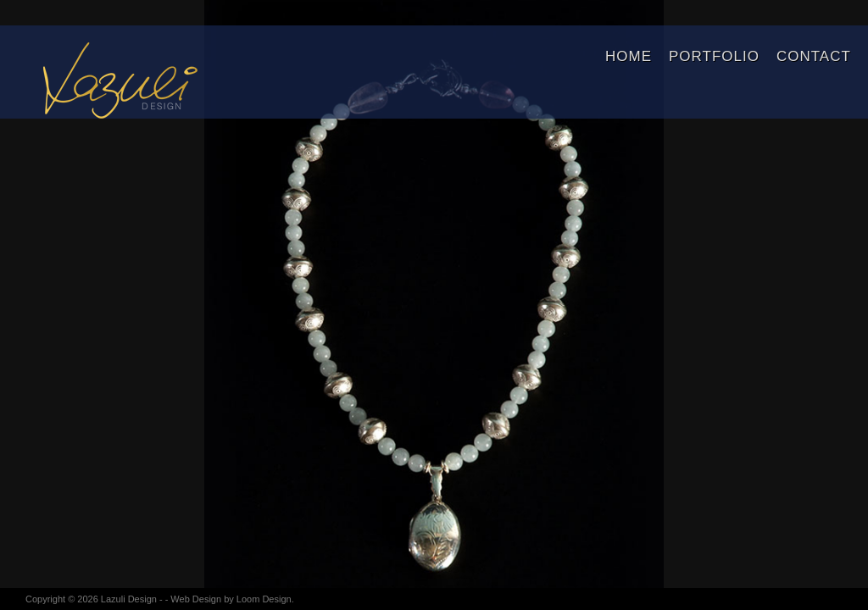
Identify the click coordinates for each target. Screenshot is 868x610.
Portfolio (714, 56)
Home (629, 56)
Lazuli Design (129, 599)
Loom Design (264, 599)
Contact (814, 56)
